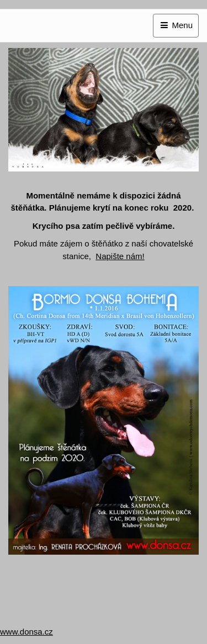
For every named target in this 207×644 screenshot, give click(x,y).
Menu (176, 25)
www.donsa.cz (26, 632)
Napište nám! (120, 256)
